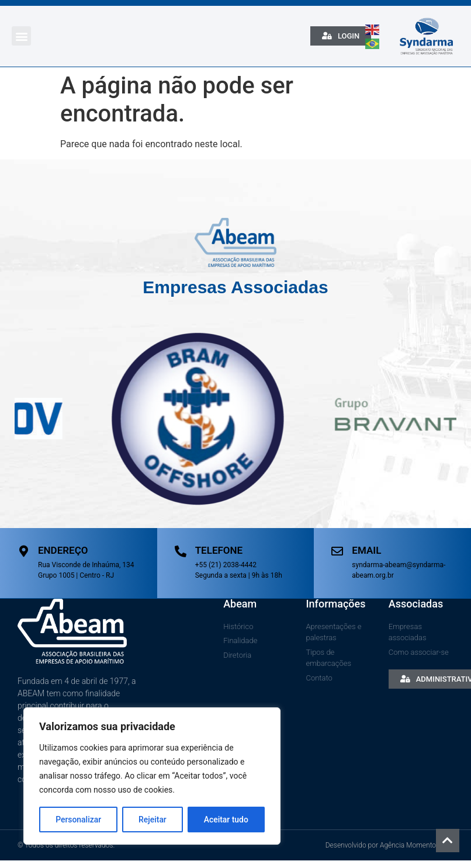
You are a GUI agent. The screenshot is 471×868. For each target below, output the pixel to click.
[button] (21, 36)
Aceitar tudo (226, 820)
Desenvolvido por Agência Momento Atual (389, 845)
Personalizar (78, 820)
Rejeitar (153, 820)
